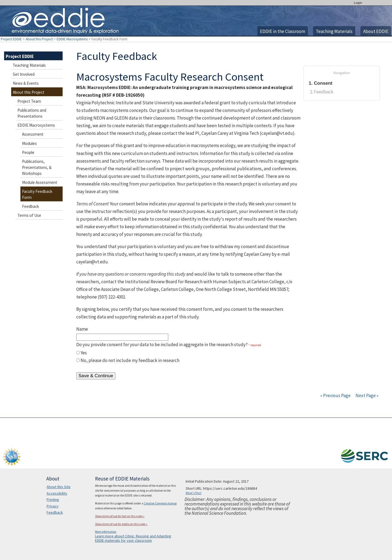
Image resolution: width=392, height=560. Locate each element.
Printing (53, 500)
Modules (29, 143)
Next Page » (367, 395)
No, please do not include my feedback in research (130, 360)
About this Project (39, 39)
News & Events (26, 83)
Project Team (29, 101)
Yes (84, 353)
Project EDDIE (11, 39)
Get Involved (24, 74)
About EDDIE (376, 31)
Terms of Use (29, 215)
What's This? (194, 493)
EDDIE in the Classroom (283, 31)
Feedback (30, 206)
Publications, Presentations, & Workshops (37, 167)
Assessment (33, 134)
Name (82, 329)
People (28, 152)
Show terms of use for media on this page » (121, 524)
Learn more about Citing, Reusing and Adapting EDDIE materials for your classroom (133, 538)
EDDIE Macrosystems (72, 39)
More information (106, 532)
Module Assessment (40, 182)
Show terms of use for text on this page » (120, 516)
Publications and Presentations (32, 113)
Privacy (53, 506)
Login (358, 3)
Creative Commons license (160, 503)
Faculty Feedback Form (37, 194)
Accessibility (57, 493)
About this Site (59, 487)
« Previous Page (336, 395)
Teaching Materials (334, 31)
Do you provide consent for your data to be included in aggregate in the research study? (162, 345)
